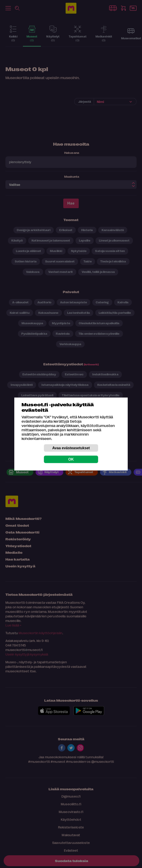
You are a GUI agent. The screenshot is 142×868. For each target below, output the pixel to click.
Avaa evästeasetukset (71, 448)
